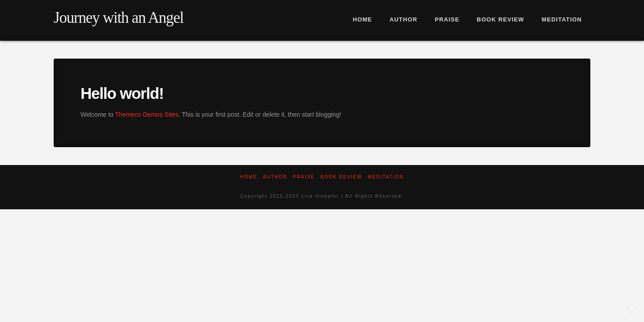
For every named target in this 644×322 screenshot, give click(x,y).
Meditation (386, 177)
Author (275, 177)
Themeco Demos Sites (147, 114)
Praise (304, 177)
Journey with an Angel (119, 18)
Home (249, 177)
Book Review (341, 177)
